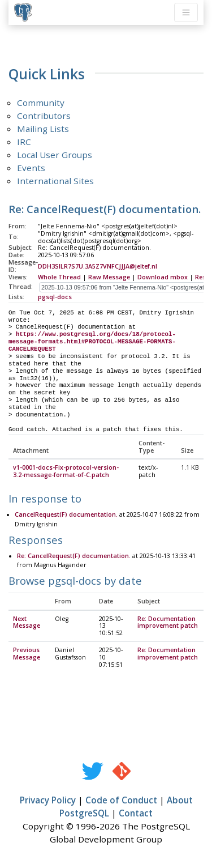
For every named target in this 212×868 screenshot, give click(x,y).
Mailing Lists (43, 129)
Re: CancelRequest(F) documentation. (74, 556)
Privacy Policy (48, 801)
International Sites (55, 181)
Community (41, 103)
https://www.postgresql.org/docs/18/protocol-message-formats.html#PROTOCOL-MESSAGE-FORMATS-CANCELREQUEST (92, 342)
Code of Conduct (121, 801)
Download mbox (163, 277)
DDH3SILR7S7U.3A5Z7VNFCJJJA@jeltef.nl (98, 266)
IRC (24, 142)
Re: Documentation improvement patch (168, 623)
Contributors (44, 116)
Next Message (27, 623)
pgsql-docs (55, 297)
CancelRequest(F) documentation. (66, 515)
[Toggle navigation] (186, 12)
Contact (136, 814)
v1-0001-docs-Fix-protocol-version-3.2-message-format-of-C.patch (66, 472)
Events (31, 168)
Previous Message (27, 654)
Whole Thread (59, 277)
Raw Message (109, 277)
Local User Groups (55, 155)
